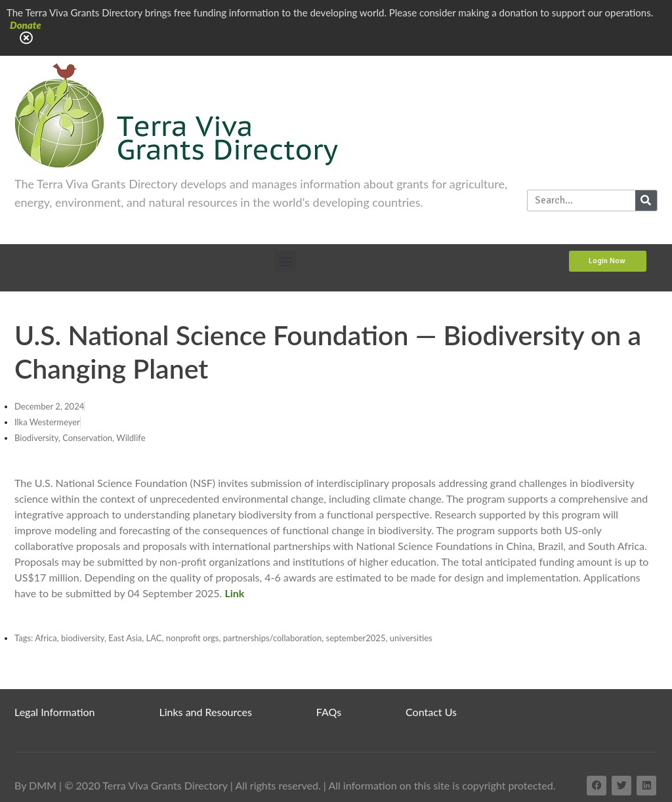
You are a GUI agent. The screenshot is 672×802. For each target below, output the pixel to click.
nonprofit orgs (193, 638)
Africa (46, 638)
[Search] (646, 200)
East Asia (125, 638)
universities (411, 638)
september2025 (356, 638)
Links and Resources (206, 712)
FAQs (329, 712)
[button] (285, 262)
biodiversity (83, 638)
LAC (154, 638)
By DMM (35, 785)
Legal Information (55, 712)
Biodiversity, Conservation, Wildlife (80, 438)
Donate (26, 25)
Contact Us (431, 712)
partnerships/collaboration (273, 638)
